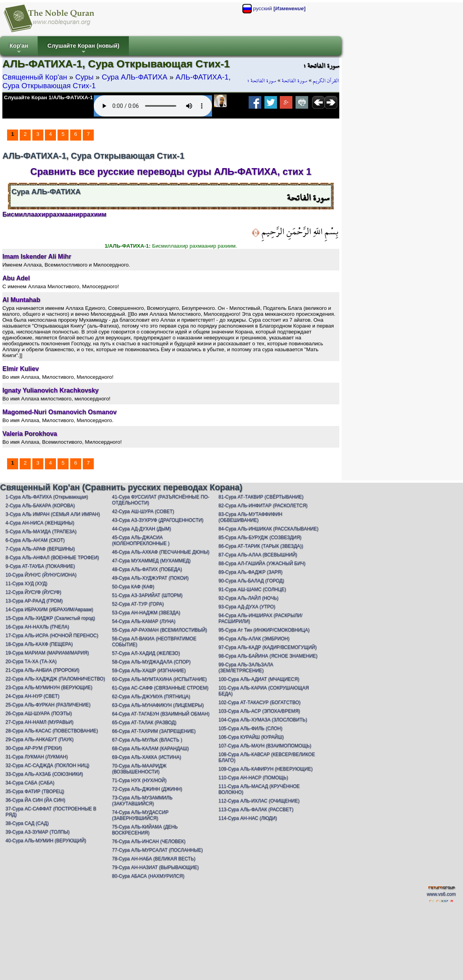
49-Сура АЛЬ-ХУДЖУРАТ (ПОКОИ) (150, 578)
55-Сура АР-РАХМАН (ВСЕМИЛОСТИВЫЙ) (159, 630)
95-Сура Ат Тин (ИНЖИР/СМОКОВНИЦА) (264, 630)
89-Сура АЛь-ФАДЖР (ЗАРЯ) (251, 572)
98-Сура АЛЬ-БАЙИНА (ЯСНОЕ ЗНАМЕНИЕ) (268, 656)
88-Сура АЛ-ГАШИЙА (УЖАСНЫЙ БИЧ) (262, 563)
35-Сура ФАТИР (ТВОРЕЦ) (35, 791)
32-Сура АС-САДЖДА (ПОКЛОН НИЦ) (47, 765)
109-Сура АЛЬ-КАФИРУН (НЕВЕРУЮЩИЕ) (266, 769)
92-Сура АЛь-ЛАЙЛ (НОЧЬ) (249, 598)
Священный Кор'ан (35, 77)
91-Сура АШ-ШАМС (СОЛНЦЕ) (253, 589)
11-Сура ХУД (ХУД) (26, 584)
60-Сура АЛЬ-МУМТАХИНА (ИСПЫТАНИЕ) (159, 679)
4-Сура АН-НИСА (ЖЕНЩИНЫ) (40, 523)
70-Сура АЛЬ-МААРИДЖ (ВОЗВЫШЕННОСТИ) (139, 769)
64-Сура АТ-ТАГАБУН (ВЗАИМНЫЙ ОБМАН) (161, 714)
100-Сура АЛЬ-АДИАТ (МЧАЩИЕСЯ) (259, 679)
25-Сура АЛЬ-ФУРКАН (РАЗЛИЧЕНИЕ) (48, 705)
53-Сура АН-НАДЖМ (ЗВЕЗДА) (146, 613)
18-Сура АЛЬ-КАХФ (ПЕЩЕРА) (39, 644)
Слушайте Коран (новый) (83, 49)
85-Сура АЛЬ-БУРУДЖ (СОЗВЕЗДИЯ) (260, 537)
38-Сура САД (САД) (27, 823)
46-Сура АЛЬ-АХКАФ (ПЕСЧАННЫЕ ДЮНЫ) (161, 552)
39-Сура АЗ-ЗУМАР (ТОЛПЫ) (38, 832)
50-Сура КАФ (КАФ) (133, 587)
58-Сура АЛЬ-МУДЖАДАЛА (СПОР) (151, 662)
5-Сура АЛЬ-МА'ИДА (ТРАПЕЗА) (41, 532)
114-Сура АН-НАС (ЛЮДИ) (248, 818)
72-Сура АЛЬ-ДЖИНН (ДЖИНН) (147, 789)
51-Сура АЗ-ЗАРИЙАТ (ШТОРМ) (147, 595)
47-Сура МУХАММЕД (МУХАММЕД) (151, 561)
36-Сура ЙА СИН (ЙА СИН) (35, 800)
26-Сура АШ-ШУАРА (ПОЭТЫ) (39, 713)
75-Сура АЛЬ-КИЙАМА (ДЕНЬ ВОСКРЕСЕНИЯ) (145, 830)
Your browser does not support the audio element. (153, 106)
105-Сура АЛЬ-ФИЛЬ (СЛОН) (251, 728)
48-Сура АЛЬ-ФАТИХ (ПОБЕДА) (147, 569)
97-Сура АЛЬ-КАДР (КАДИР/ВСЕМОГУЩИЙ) (268, 647)
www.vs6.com (441, 894)
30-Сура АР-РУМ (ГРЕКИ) (34, 748)
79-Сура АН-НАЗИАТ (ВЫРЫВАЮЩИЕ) (155, 867)
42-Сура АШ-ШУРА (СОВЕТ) (143, 511)
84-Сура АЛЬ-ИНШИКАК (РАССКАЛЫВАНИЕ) (269, 529)
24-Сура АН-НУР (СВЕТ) (33, 696)
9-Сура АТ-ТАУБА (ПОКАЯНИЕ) (40, 566)
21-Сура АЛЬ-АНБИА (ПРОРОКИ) (42, 670)
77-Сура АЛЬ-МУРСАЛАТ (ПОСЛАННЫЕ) (157, 850)
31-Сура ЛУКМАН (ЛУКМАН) (37, 757)
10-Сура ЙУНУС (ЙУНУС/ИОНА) (41, 575)
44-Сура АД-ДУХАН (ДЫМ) (141, 529)
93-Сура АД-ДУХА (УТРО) (247, 607)
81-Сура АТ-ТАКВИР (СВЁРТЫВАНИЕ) (261, 497)
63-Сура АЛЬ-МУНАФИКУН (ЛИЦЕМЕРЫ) (158, 705)
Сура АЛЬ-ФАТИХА (135, 77)
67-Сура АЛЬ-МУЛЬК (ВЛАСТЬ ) (147, 740)
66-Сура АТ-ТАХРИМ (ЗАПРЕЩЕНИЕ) (154, 731)
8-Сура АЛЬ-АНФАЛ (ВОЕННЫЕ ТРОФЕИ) (52, 558)
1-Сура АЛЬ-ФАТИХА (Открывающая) (47, 497)
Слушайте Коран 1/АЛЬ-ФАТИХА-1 (48, 97)
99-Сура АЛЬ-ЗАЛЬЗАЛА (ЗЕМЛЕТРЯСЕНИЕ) (246, 668)
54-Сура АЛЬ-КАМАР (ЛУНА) (144, 621)
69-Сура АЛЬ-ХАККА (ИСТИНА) (146, 757)
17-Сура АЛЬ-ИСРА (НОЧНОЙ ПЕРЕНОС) (52, 635)
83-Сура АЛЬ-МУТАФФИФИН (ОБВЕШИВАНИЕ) (251, 517)
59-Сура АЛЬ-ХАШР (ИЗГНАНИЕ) (149, 671)
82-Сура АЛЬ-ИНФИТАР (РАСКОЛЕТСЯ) (263, 506)
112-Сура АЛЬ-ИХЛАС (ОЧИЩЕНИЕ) (259, 801)
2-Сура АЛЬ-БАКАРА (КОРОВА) (40, 506)
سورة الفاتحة (295, 81)
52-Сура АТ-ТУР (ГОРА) (138, 604)
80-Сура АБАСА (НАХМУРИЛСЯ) (148, 876)
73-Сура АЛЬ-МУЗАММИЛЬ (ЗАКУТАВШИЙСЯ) (142, 801)
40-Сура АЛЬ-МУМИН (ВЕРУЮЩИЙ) (46, 841)
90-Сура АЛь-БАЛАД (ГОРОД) (252, 581)
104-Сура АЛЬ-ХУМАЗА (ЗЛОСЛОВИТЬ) (263, 720)
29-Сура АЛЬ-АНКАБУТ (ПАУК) (40, 739)
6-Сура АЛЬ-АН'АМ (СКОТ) (35, 540)
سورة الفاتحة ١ (262, 81)
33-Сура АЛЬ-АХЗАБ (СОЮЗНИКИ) (44, 774)
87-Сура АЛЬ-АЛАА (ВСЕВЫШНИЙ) (258, 555)
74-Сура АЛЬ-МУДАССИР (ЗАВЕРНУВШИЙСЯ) (140, 815)
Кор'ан (19, 49)
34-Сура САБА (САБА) (30, 783)
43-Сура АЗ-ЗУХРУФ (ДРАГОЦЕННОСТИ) (158, 520)
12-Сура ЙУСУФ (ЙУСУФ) (33, 592)
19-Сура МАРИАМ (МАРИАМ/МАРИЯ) (47, 653)
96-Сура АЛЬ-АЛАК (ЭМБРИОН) (254, 639)
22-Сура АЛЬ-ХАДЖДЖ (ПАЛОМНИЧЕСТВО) (55, 679)
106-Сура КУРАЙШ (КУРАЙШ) (251, 737)
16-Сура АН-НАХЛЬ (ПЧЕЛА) (37, 627)
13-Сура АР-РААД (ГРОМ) (34, 601)
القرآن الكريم (326, 81)
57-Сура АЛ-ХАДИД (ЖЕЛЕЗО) (146, 653)
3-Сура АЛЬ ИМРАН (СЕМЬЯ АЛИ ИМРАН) (53, 514)
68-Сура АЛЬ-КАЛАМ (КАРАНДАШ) (150, 748)
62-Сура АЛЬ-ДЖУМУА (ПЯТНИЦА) (151, 697)
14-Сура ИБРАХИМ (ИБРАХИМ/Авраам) (49, 609)
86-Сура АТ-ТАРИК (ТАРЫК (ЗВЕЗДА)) (261, 546)
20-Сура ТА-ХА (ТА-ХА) (31, 661)
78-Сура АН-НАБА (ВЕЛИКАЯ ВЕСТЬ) (154, 859)
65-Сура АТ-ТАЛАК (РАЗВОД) (144, 722)
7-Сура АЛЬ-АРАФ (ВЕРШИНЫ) (40, 549)
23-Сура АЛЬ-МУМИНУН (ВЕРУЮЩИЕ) (49, 687)
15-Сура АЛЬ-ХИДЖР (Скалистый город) (50, 618)
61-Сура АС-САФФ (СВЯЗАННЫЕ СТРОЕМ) (160, 688)
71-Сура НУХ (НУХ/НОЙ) (139, 780)
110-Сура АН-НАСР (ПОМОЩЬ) (254, 778)
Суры (84, 77)
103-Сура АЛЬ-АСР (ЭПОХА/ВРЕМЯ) (259, 711)
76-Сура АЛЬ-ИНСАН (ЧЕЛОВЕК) (149, 841)
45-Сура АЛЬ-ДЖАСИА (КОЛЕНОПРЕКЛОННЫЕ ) (141, 540)
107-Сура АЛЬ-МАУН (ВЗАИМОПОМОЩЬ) (265, 746)
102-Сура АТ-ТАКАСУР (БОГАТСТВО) (260, 702)
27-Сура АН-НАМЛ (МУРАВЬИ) (39, 722)
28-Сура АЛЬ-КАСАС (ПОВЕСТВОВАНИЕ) (52, 731)
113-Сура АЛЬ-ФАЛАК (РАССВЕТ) (256, 810)
